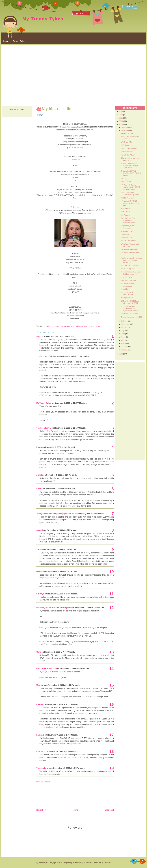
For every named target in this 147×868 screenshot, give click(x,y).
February (124, 347)
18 (112, 751)
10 (112, 572)
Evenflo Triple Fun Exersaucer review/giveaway (128, 220)
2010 (121, 121)
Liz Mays (40, 594)
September (125, 324)
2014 (121, 112)
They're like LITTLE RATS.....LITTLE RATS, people (131, 173)
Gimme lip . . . (126, 234)
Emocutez (108, 863)
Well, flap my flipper (128, 281)
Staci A (39, 489)
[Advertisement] (30, 76)
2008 (121, 354)
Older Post (109, 810)
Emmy (39, 447)
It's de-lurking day (128, 269)
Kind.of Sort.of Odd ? (129, 241)
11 (112, 594)
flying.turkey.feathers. (129, 148)
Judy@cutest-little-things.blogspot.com (54, 514)
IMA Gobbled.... (127, 145)
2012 (121, 115)
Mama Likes (126, 209)
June (123, 334)
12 (112, 608)
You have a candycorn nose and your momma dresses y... (131, 260)
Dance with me (127, 238)
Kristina (40, 751)
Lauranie (40, 735)
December (125, 127)
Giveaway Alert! (127, 152)
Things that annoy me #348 (131, 317)
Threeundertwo (43, 768)
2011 (121, 118)
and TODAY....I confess (130, 266)
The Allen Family (44, 428)
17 (112, 735)
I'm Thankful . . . (127, 215)
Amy (38, 336)
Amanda (40, 530)
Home (6, 41)
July (123, 331)
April (123, 340)
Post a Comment (43, 782)
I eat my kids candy (55, 326)
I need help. (125, 289)
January (124, 350)
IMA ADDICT (126, 212)
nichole (40, 475)
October (124, 321)
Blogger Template (86, 863)
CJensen (40, 704)
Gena (39, 652)
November (125, 130)
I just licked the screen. (130, 314)
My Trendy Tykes (43, 19)
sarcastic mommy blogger (73, 326)
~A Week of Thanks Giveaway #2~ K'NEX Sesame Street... (130, 187)
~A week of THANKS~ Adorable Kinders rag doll (130, 203)
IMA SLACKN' (126, 182)
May (123, 337)
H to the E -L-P (127, 277)
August (124, 327)
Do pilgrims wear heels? (130, 249)
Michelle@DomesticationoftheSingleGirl (54, 608)
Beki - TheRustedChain (46, 669)
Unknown (41, 572)
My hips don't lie (56, 109)
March (123, 343)
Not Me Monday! (127, 198)
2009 (121, 124)
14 (112, 669)
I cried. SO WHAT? (128, 155)
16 (112, 704)
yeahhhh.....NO (127, 231)
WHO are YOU (127, 142)
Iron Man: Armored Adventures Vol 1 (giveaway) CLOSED (130, 308)
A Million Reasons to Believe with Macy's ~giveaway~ (130, 166)
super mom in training (92, 326)
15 (112, 685)
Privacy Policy (19, 41)
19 (112, 768)
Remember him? (127, 133)
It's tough (124, 179)
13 (112, 652)
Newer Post (41, 810)
